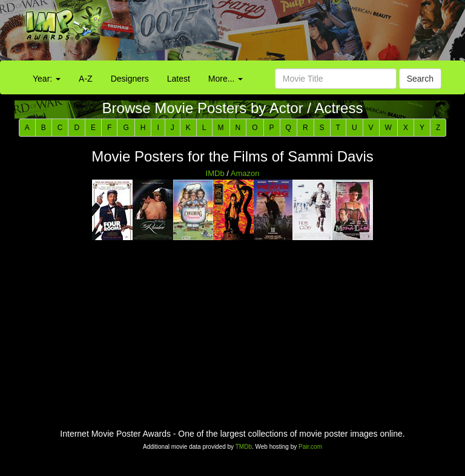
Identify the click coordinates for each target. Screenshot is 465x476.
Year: (47, 79)
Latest (179, 79)
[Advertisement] (291, 33)
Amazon (245, 173)
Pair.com (310, 447)
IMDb (215, 173)
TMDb (244, 447)
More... (226, 79)
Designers (130, 79)
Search (420, 79)
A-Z (86, 79)
